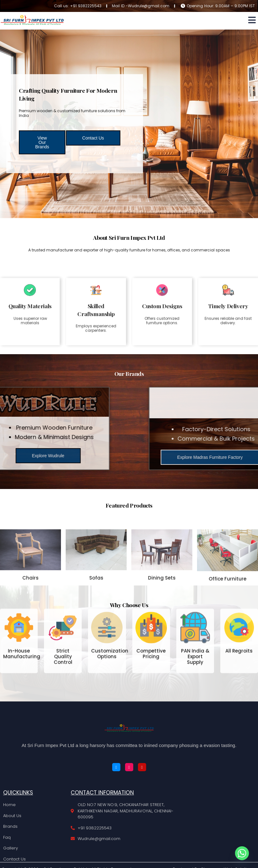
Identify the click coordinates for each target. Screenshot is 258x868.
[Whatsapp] (242, 853)
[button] (252, 20)
